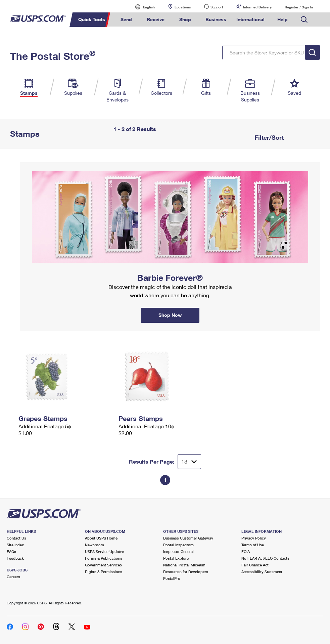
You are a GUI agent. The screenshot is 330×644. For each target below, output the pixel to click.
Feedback (15, 558)
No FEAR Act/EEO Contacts (265, 558)
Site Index (15, 545)
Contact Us (16, 538)
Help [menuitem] (282, 19)
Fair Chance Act (255, 565)
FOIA (246, 551)
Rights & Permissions (104, 572)
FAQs (11, 551)
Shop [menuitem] (185, 19)
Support (217, 7)
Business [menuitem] (216, 19)
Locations (183, 7)
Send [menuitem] (126, 19)
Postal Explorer (177, 558)
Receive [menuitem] (156, 19)
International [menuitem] (250, 19)
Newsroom (95, 545)
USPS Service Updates (105, 551)
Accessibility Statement (262, 572)
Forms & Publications (104, 558)
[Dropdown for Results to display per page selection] (189, 462)
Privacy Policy (254, 538)
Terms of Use (253, 545)
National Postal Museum (184, 565)
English (142, 7)
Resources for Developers (186, 572)
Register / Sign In (299, 7)
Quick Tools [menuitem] (92, 19)
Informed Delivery (257, 7)
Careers (13, 577)
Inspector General (178, 551)
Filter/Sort (268, 137)
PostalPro (172, 578)
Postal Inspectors (178, 545)
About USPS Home (101, 538)
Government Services (103, 565)
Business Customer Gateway (188, 538)
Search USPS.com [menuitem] (304, 20)
